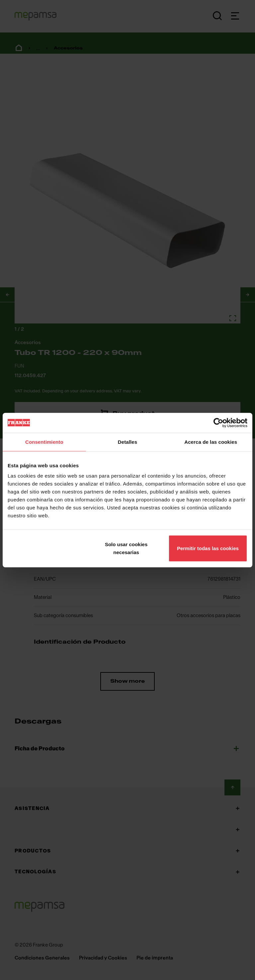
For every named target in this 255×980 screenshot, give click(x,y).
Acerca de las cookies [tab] (211, 442)
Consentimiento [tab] (44, 442)
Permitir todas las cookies (208, 548)
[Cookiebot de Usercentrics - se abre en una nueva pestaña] (218, 423)
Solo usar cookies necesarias (126, 548)
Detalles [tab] (127, 442)
